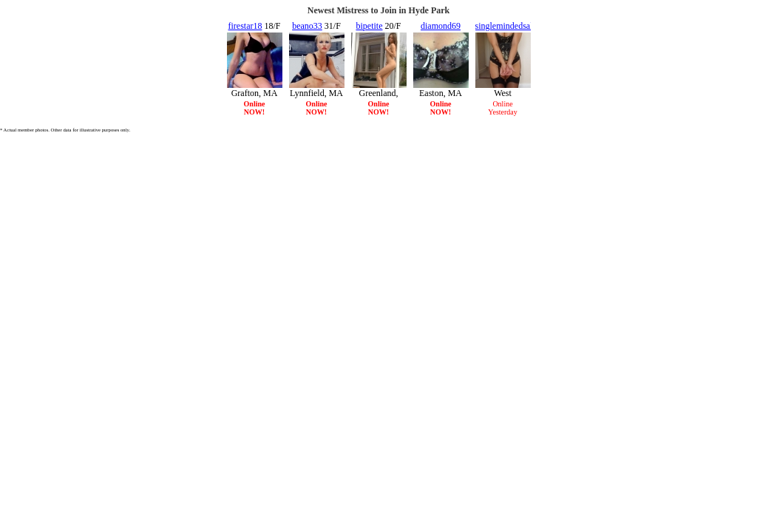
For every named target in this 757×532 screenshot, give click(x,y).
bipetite (369, 26)
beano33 (307, 26)
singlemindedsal (504, 26)
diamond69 (441, 26)
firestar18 (245, 26)
